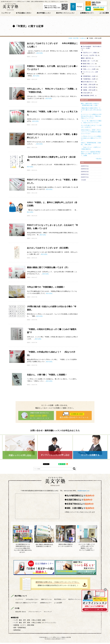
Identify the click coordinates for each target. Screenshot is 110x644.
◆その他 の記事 (85, 93)
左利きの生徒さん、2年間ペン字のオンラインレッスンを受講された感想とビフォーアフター (91, 132)
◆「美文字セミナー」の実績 (89, 53)
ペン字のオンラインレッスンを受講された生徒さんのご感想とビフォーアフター (91, 138)
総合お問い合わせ (21, 613)
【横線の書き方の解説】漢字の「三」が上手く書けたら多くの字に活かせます (91, 110)
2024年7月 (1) (85, 177)
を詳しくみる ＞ (94, 609)
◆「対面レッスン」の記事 (88, 69)
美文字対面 (63, 601)
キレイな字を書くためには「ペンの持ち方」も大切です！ (91, 126)
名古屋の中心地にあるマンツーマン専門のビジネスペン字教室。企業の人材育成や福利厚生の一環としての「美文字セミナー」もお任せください (34, 2)
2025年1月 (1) (85, 174)
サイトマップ (50, 613)
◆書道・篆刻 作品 (86, 58)
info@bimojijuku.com (84, 493)
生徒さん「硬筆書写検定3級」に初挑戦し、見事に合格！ (91, 144)
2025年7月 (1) (85, 166)
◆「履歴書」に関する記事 (88, 90)
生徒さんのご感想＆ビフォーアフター (27, 604)
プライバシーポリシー (36, 613)
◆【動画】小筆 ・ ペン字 (88, 61)
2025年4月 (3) (85, 169)
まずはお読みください (24, 13)
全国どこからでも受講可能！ (94, 606)
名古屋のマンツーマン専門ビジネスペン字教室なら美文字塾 (57, 639)
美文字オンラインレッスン (65, 13)
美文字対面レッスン (44, 13)
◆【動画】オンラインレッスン (89, 66)
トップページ (6, 13)
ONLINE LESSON (87, 600)
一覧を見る (98, 159)
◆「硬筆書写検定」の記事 (88, 76)
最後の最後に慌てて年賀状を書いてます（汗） (50, 267)
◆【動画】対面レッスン (88, 64)
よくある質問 (104, 13)
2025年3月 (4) (85, 172)
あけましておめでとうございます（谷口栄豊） (50, 248)
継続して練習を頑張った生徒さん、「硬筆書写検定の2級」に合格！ (91, 104)
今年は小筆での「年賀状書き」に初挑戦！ (48, 287)
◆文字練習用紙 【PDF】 (88, 96)
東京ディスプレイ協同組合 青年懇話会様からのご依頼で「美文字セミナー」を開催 (91, 154)
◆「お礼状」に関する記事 (88, 87)
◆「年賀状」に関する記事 (88, 84)
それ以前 (83, 180)
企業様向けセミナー (87, 13)
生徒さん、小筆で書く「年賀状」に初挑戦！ (49, 375)
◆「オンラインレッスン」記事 (89, 72)
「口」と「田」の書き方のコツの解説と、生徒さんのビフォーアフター (91, 122)
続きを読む (40, 53)
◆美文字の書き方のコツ (88, 82)
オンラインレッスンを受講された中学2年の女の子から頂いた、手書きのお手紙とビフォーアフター (91, 116)
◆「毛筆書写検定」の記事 (88, 79)
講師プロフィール (49, 601)
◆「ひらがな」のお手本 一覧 (89, 55)
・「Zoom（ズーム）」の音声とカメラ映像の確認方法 (91, 148)
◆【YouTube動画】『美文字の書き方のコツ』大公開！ (91, 47)
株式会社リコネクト (61, 640)
